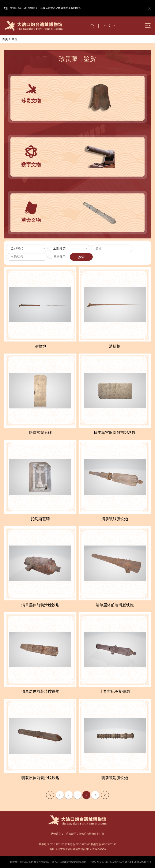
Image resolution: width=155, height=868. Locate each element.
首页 (5, 39)
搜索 (81, 257)
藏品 (15, 39)
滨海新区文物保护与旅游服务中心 (85, 834)
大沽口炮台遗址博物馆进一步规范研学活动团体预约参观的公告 (45, 8)
